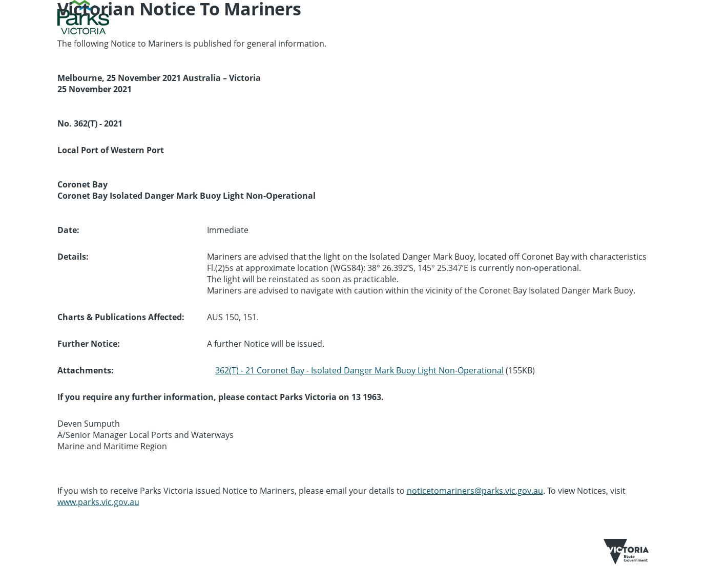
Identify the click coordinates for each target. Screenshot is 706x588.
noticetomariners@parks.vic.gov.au (475, 491)
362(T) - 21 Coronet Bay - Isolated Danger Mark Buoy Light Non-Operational (359, 370)
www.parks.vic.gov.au (98, 502)
